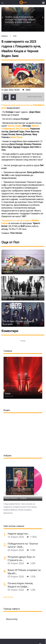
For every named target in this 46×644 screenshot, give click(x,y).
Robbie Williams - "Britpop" (16, 498)
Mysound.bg (12, 619)
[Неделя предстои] (5, 535)
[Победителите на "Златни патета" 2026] (5, 545)
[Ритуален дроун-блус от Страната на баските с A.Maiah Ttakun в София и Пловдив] (5, 558)
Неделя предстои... (18, 534)
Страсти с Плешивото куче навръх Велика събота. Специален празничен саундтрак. (23, 269)
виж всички (8, 597)
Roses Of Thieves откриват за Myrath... (24, 572)
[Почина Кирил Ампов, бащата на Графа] (5, 584)
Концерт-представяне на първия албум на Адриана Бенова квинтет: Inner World (21, 295)
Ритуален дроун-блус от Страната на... (21, 558)
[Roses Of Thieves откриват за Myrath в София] (5, 571)
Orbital (8, 394)
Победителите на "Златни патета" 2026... (23, 545)
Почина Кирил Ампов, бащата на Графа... (20, 585)
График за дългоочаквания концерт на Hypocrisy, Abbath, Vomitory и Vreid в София (20, 19)
